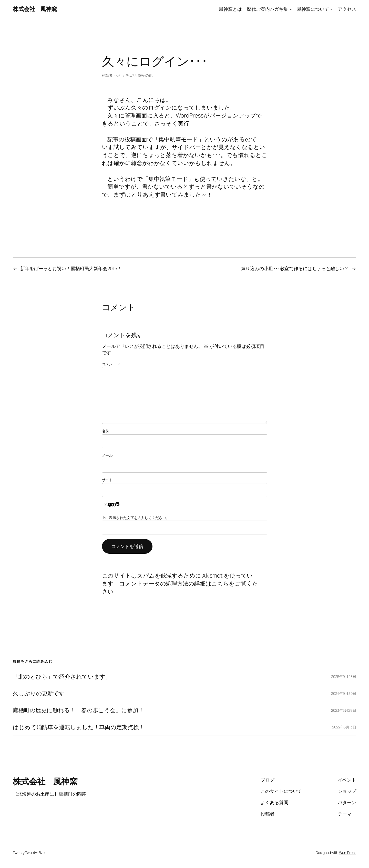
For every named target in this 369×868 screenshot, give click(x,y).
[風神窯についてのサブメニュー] (331, 9)
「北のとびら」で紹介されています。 (62, 677)
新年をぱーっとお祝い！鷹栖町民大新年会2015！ (71, 268)
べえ (118, 75)
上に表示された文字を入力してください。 (136, 518)
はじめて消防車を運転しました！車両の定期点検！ (79, 727)
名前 (106, 431)
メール (107, 455)
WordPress (348, 852)
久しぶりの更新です (39, 693)
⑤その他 (145, 75)
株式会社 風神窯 (35, 9)
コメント (111, 364)
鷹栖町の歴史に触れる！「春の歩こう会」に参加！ (78, 710)
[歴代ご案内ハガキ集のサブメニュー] (291, 9)
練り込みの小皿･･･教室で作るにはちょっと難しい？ (295, 268)
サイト (107, 480)
